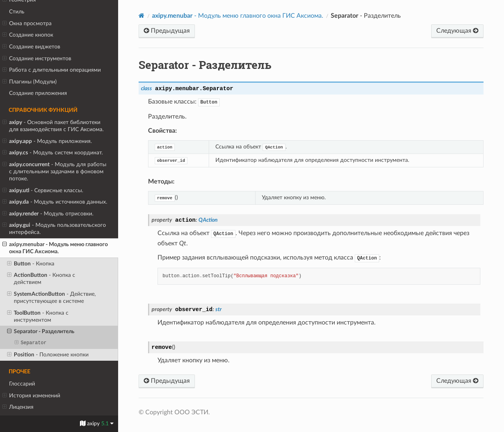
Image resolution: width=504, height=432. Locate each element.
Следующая (457, 31)
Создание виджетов (31, 47)
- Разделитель (41, 332)
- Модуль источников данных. (55, 202)
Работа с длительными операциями (52, 70)
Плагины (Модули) (30, 82)
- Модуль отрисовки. (48, 214)
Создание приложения (38, 93)
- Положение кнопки (48, 355)
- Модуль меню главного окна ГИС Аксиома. (55, 248)
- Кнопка (31, 264)
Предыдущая (167, 31)
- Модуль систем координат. (53, 153)
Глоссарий (22, 384)
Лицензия (18, 407)
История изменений (31, 396)
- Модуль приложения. (47, 141)
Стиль (17, 12)
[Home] (142, 16)
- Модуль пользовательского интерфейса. (54, 228)
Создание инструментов (37, 59)
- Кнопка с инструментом (38, 316)
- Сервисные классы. (43, 191)
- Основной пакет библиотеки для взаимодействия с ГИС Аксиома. (53, 126)
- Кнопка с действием (41, 278)
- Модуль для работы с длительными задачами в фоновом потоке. (54, 171)
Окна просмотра (27, 24)
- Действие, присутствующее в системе (51, 297)
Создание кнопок (28, 35)
